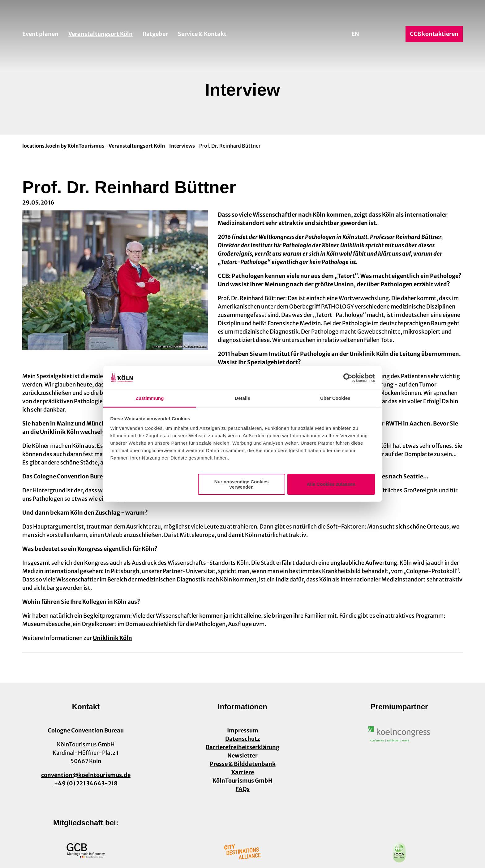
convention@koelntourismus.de (86, 775)
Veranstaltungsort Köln (101, 34)
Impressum (242, 730)
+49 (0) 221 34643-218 (86, 783)
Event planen (40, 34)
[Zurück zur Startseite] (242, 15)
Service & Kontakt (202, 34)
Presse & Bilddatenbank (242, 764)
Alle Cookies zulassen (331, 484)
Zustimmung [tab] (150, 398)
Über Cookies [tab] (335, 398)
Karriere (242, 772)
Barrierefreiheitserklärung (242, 747)
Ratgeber (155, 34)
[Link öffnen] (399, 734)
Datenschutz (242, 739)
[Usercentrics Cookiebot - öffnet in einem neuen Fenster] (348, 378)
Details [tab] (242, 398)
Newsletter (242, 756)
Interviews (182, 146)
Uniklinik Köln (112, 638)
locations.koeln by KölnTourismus (63, 146)
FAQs (242, 789)
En (355, 34)
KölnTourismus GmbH (242, 781)
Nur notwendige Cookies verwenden (242, 484)
